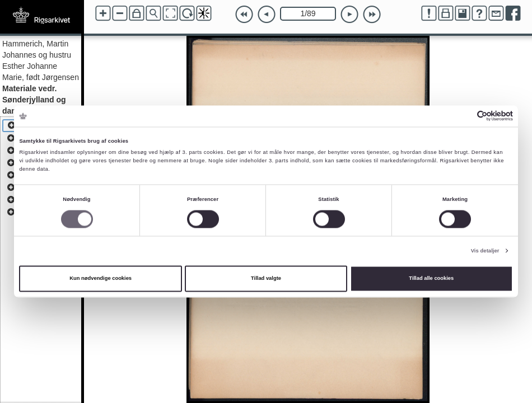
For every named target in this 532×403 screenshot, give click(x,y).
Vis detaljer (485, 251)
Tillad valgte (266, 279)
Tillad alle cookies (431, 279)
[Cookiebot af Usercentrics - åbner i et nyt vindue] (464, 116)
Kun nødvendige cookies (101, 279)
